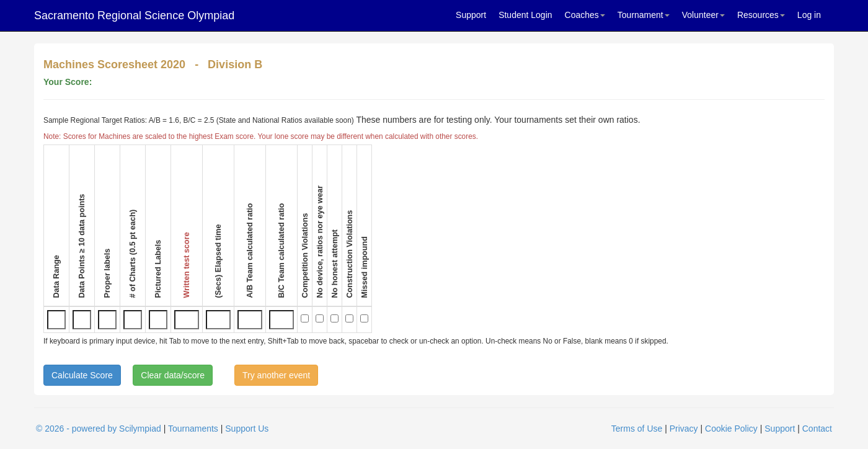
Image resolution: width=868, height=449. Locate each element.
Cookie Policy (731, 429)
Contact (817, 429)
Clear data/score (173, 375)
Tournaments (193, 429)
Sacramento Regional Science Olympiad (134, 16)
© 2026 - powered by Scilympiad (99, 429)
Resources (761, 15)
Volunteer (703, 15)
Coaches (585, 15)
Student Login (525, 15)
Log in (809, 15)
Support (471, 15)
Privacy (684, 429)
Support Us (247, 429)
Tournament (644, 15)
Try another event (276, 375)
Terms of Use (637, 429)
